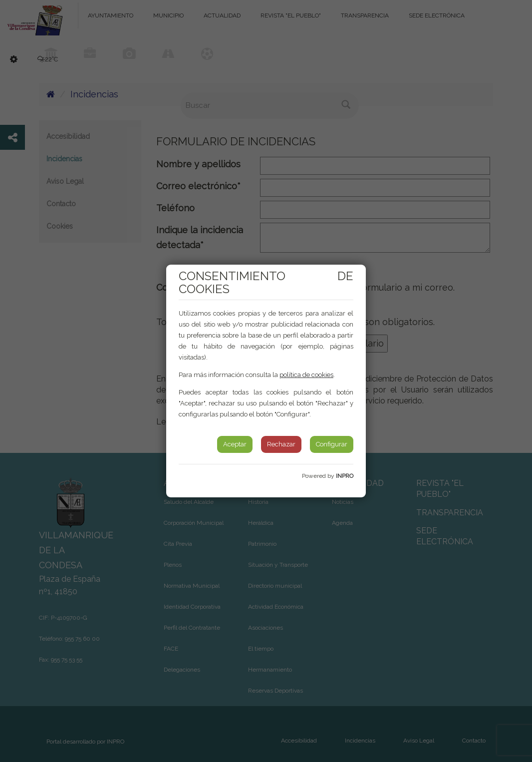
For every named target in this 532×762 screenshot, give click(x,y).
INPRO (345, 476)
